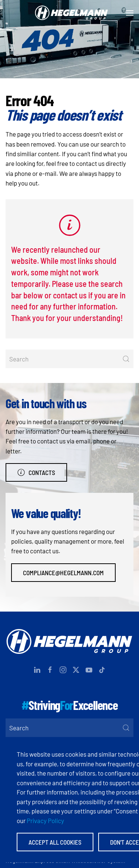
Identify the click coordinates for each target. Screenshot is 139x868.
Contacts (36, 472)
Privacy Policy (45, 820)
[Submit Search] (126, 359)
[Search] (69, 359)
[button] (130, 13)
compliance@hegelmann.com (63, 573)
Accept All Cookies (55, 842)
